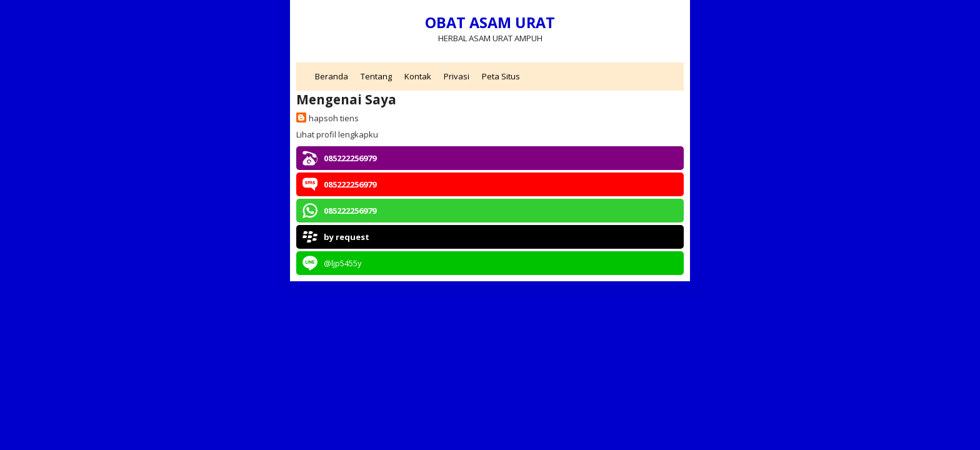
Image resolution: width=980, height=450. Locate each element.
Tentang (376, 76)
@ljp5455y (343, 263)
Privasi (457, 76)
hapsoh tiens (334, 118)
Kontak (418, 76)
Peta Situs (501, 76)
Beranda (332, 76)
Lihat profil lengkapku (337, 134)
